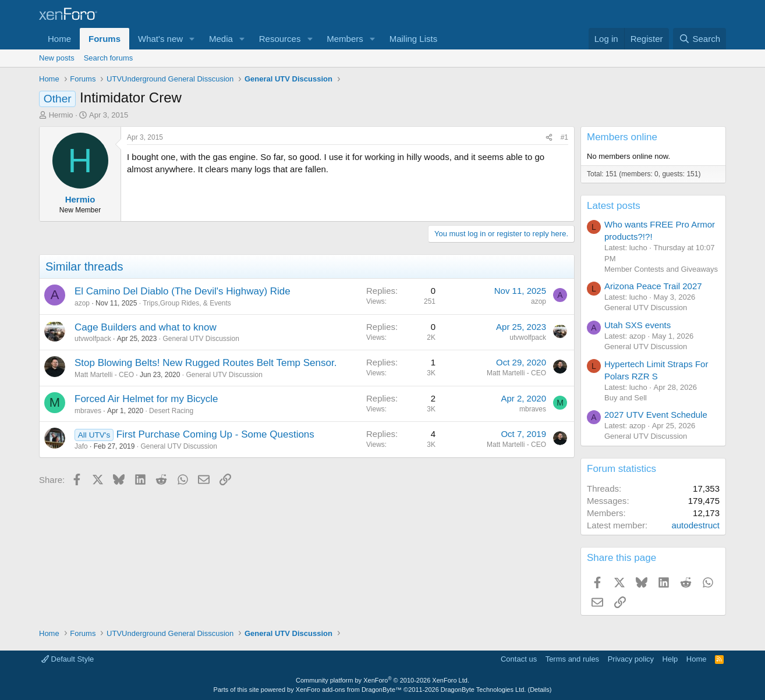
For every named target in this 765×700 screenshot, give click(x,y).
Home (59, 39)
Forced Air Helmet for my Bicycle (146, 399)
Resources (280, 39)
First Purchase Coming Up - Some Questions (215, 434)
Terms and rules (572, 659)
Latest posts (614, 206)
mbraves (88, 411)
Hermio (61, 115)
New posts (57, 58)
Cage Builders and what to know (146, 327)
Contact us (519, 659)
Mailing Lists (414, 39)
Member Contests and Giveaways (661, 269)
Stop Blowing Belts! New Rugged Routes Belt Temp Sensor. (206, 363)
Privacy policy (631, 659)
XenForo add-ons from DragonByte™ (349, 690)
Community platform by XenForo (382, 680)
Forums (105, 39)
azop (82, 303)
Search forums (109, 58)
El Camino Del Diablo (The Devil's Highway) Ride (183, 291)
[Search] (700, 39)
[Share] (549, 138)
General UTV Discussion (201, 339)
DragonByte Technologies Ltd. (484, 690)
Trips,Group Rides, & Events (187, 303)
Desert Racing (171, 411)
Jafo (81, 446)
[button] (192, 39)
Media (221, 39)
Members (345, 39)
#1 (564, 137)
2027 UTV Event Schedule (656, 415)
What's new (160, 39)
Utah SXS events (637, 325)
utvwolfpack (93, 339)
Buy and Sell (626, 398)
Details (540, 690)
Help (670, 659)
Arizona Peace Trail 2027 (653, 286)
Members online (622, 137)
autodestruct (695, 525)
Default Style (68, 659)
